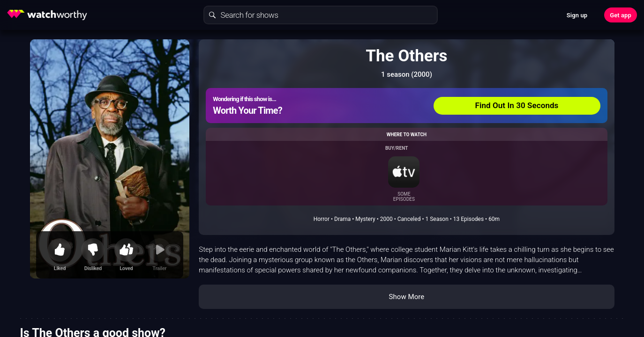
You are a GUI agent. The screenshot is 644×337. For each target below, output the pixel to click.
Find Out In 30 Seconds (517, 105)
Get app (621, 15)
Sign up (577, 15)
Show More (406, 297)
